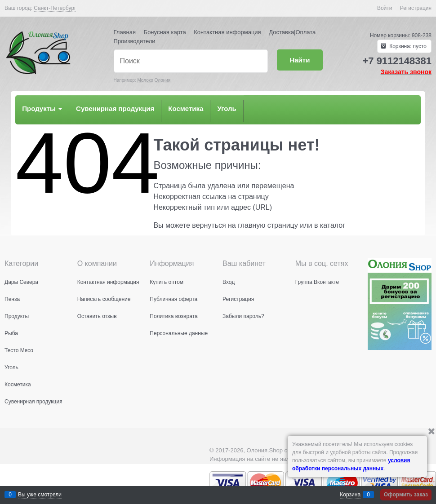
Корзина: (407, 46)
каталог (333, 225)
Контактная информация (227, 32)
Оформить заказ (406, 495)
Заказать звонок (406, 72)
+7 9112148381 (397, 61)
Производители (135, 41)
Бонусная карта (165, 32)
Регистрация (416, 8)
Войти (385, 8)
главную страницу (268, 225)
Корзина (350, 495)
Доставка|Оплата (292, 32)
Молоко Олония (154, 80)
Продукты (42, 108)
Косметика (186, 108)
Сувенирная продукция (115, 108)
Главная (125, 32)
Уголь (227, 108)
